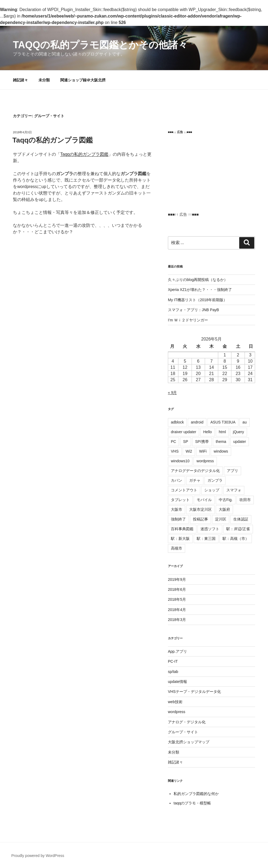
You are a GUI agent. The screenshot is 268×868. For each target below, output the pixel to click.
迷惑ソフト (210, 529)
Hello (207, 432)
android (197, 422)
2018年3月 (177, 620)
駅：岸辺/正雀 (238, 529)
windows (221, 451)
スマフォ (234, 490)
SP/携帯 (202, 442)
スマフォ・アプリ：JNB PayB (193, 310)
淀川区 (221, 519)
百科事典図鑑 (182, 529)
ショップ (212, 490)
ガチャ (195, 480)
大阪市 (177, 509)
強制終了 (178, 519)
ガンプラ (215, 480)
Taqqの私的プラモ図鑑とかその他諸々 (100, 45)
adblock (177, 422)
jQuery (239, 432)
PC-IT (173, 661)
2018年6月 (177, 589)
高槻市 (177, 548)
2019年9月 (177, 579)
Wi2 (189, 451)
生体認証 (241, 519)
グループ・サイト (183, 732)
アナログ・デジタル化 (187, 722)
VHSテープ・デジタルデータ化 (194, 692)
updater (240, 442)
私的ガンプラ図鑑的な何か (196, 794)
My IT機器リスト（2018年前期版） (198, 300)
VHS (175, 451)
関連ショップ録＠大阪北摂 (83, 80)
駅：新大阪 (180, 539)
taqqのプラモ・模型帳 (192, 803)
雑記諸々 (20, 80)
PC (173, 442)
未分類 (44, 80)
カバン (177, 480)
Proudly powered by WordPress (38, 856)
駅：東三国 (206, 539)
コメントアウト (184, 490)
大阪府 (224, 509)
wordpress (205, 461)
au (245, 422)
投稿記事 (200, 519)
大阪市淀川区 (200, 509)
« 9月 (172, 393)
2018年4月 (177, 610)
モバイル (204, 500)
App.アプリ (177, 651)
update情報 (177, 682)
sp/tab (173, 672)
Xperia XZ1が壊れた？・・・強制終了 (200, 290)
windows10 (180, 461)
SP (186, 442)
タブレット (180, 500)
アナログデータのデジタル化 (195, 471)
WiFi (203, 451)
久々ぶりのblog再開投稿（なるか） (198, 280)
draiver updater (184, 432)
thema (221, 442)
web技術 (175, 702)
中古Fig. (226, 500)
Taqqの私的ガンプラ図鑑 (53, 140)
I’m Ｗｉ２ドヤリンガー (188, 320)
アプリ (232, 471)
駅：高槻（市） (236, 539)
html (222, 432)
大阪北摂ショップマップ (189, 742)
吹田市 (245, 500)
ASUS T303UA (223, 422)
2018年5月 (177, 599)
